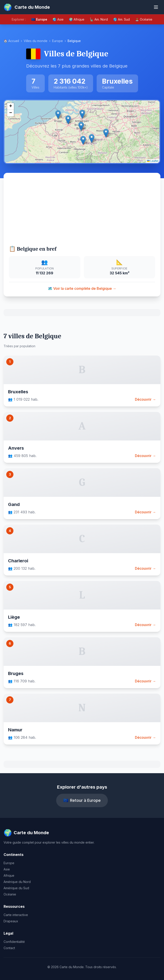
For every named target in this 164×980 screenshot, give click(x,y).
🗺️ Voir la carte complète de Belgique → (82, 288)
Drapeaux (11, 921)
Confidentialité (14, 942)
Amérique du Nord (17, 882)
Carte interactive (16, 915)
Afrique (9, 875)
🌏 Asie (58, 19)
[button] (81, 126)
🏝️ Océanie (144, 19)
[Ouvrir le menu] (156, 7)
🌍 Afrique (77, 19)
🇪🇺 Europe (39, 19)
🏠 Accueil (11, 41)
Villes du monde (36, 41)
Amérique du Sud (16, 888)
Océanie (10, 894)
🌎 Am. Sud (121, 19)
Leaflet (153, 161)
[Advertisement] (82, 212)
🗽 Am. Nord (99, 19)
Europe (58, 41)
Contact (9, 948)
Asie (7, 869)
